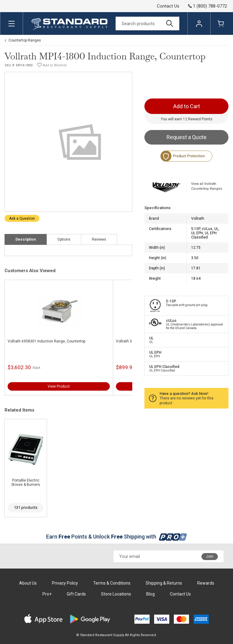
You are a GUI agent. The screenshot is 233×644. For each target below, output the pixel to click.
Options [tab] (64, 239)
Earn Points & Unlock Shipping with (117, 537)
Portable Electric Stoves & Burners (26, 482)
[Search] (147, 23)
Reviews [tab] (99, 239)
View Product (59, 386)
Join (210, 556)
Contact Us (168, 6)
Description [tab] (26, 239)
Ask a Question (22, 219)
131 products (26, 507)
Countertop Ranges (25, 40)
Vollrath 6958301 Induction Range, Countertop (46, 341)
